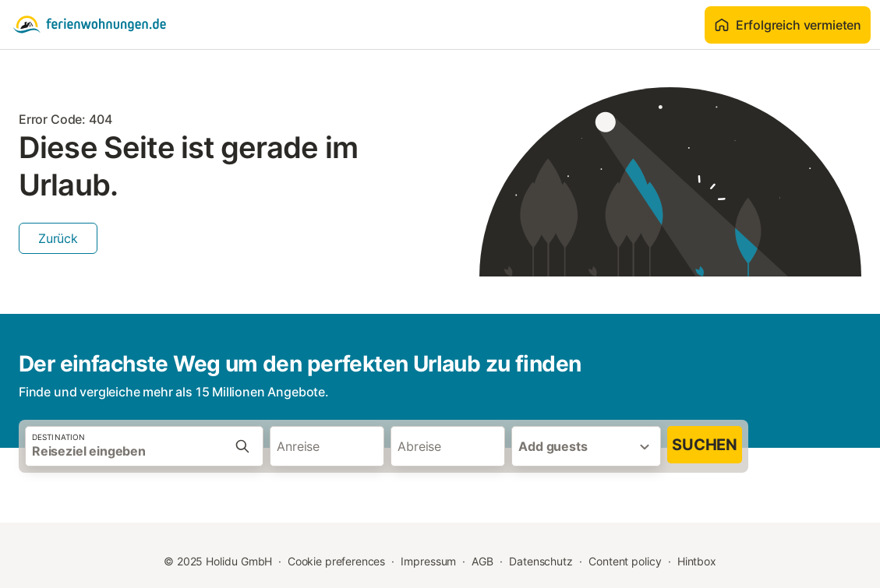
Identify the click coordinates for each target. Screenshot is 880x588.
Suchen (705, 445)
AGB (482, 561)
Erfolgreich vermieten (788, 25)
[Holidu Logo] (90, 25)
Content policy (625, 561)
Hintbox (697, 561)
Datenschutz (541, 561)
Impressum (428, 561)
